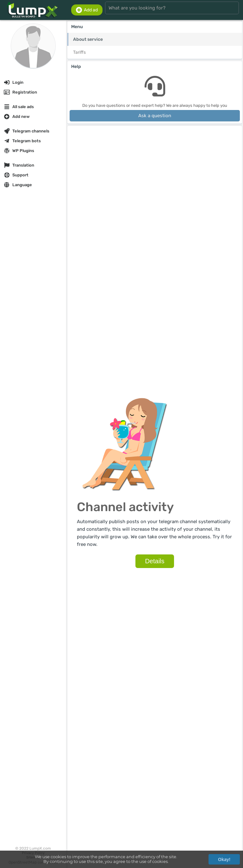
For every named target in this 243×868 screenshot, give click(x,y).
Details (156, 563)
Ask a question (155, 116)
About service (88, 39)
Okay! (224, 859)
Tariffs (79, 52)
